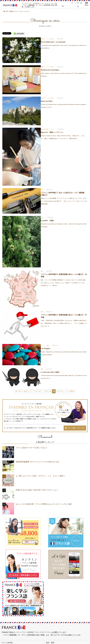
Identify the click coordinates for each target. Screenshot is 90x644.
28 (46, 391)
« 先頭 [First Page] (25, 391)
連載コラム (13, 11)
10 (36, 391)
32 (61, 391)
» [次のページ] (68, 391)
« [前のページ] (29, 391)
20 (39, 391)
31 (58, 391)
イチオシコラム (23, 11)
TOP (7, 11)
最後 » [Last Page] (72, 391)
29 (50, 391)
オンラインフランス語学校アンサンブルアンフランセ (39, 3)
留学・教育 (50, 643)
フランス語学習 (7, 643)
